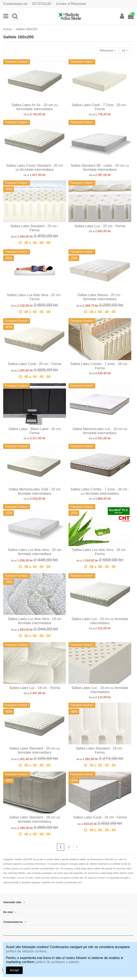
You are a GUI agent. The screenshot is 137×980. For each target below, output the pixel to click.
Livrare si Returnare (71, 4)
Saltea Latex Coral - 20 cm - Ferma (34, 364)
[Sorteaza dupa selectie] (108, 51)
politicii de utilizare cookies (26, 951)
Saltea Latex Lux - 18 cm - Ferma (35, 688)
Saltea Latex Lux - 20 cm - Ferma (100, 226)
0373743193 (42, 4)
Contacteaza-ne (16, 4)
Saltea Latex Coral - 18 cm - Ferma (100, 817)
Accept (14, 970)
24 (125, 50)
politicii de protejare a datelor (57, 962)
